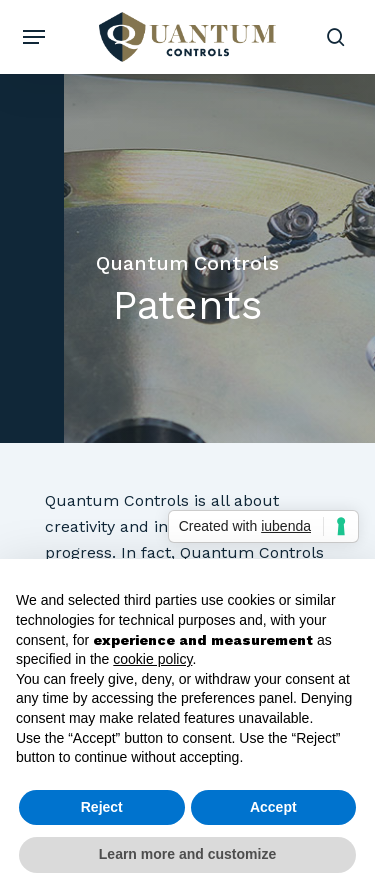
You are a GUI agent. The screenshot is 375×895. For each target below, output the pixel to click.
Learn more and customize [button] (187, 854)
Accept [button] (273, 807)
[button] (34, 37)
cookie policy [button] (152, 659)
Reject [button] (102, 807)
